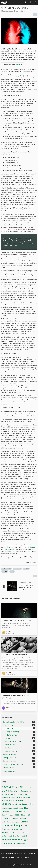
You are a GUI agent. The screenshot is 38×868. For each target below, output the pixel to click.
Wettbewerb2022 (21, 836)
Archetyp (9, 791)
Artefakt (17, 791)
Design (31, 791)
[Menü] (35, 3)
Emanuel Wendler (22, 794)
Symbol (18, 822)
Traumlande (7, 829)
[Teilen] (35, 15)
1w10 (17, 787)
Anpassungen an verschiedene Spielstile (26, 587)
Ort (14, 811)
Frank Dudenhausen (8, 800)
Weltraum (19, 833)
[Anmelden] (30, 3)
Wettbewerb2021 (8, 836)
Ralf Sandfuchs (8, 815)
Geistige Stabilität (9, 549)
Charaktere (33, 547)
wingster (7, 839)
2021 (22, 787)
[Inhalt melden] (35, 576)
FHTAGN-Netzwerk (9, 798)
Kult (31, 804)
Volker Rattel (6, 569)
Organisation (7, 811)
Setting (16, 818)
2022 (26, 569)
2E (12, 571)
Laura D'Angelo (18, 808)
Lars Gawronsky (7, 808)
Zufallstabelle (21, 844)
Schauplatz (7, 818)
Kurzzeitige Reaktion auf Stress (16, 620)
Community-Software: (19, 865)
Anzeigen (18, 65)
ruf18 (28, 815)
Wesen (26, 833)
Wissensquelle (17, 840)
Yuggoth (25, 840)
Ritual (23, 815)
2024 (31, 787)
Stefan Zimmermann (8, 822)
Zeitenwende (9, 843)
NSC (26, 808)
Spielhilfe (17, 569)
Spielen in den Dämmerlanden (15, 655)
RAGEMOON (21, 811)
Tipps (5, 571)
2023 (12, 787)
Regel (17, 815)
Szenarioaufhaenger (12, 825)
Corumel (24, 791)
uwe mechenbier (17, 829)
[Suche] (25, 3)
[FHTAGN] (4, 3)
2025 (4, 791)
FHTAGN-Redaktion (23, 798)
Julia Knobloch (9, 804)
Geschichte (19, 800)
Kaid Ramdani (23, 804)
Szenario (25, 822)
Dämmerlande (8, 794)
